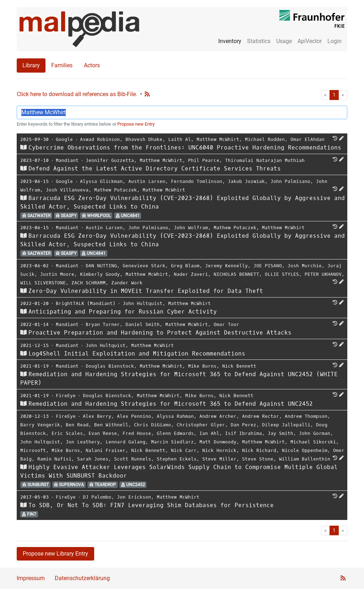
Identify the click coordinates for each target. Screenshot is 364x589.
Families (62, 65)
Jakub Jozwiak (246, 181)
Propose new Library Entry (55, 554)
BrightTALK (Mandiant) (86, 303)
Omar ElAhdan (307, 139)
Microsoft (33, 450)
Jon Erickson (134, 497)
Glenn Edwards (175, 433)
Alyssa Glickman (101, 181)
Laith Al (180, 139)
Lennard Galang (125, 442)
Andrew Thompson (306, 416)
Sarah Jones (93, 459)
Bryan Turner (103, 324)
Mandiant (67, 160)
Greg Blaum (185, 266)
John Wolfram (191, 228)
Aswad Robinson (100, 139)
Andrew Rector (261, 416)
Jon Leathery (83, 442)
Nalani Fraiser (106, 450)
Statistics (259, 41)
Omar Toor (226, 324)
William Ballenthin (305, 459)
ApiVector (310, 41)
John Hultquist (143, 303)
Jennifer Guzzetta (110, 160)
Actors (92, 65)
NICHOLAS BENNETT (236, 274)
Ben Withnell (111, 425)
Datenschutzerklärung (82, 578)
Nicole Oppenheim (305, 450)
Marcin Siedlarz (172, 442)
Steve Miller (219, 459)
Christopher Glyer (201, 425)
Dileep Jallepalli (286, 425)
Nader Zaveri (191, 274)
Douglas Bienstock (110, 366)
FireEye (66, 396)
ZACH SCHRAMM (89, 283)
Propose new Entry (136, 124)
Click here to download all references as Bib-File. (77, 94)
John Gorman (315, 433)
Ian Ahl (209, 433)
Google (64, 139)
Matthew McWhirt (218, 139)
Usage (284, 41)
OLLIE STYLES (282, 274)
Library (31, 65)
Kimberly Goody (100, 274)
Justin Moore (57, 274)
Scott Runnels (133, 459)
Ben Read (77, 425)
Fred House (137, 433)
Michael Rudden (265, 139)
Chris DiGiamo (152, 425)
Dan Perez (243, 425)
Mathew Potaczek (116, 190)
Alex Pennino (134, 416)
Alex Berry (97, 416)
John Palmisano (290, 181)
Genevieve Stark (144, 266)
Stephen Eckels (177, 459)
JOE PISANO (268, 266)
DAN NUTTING (101, 266)
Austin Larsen (147, 181)
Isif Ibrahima (243, 433)
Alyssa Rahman (175, 416)
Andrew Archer (218, 416)
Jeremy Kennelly (226, 266)
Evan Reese (103, 433)
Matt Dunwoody (218, 442)
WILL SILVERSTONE (43, 283)
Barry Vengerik (40, 425)
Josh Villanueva (67, 190)
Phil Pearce (204, 160)
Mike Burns (202, 366)
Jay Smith (280, 433)
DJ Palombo (97, 497)
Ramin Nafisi (54, 459)
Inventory (230, 41)
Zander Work (127, 283)
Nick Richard (259, 450)
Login (334, 41)
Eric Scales (67, 433)
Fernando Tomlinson (197, 181)
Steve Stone (258, 459)
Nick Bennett (239, 366)
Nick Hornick (219, 450)
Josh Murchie (305, 266)
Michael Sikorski (313, 442)
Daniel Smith (143, 324)
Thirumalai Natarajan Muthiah (265, 160)
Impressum (31, 578)
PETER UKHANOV (323, 274)
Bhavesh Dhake (144, 139)
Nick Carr (184, 450)
